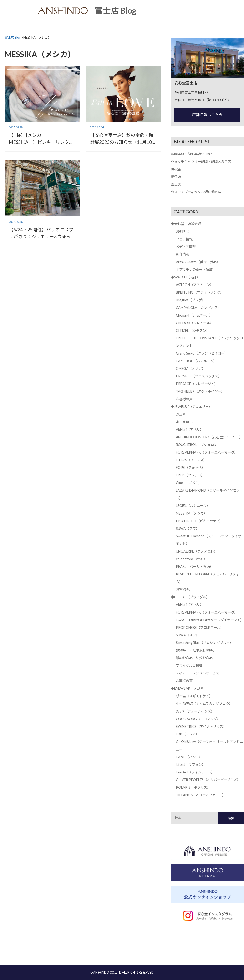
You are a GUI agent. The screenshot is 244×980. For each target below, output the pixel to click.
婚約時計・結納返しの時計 (196, 650)
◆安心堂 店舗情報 (186, 224)
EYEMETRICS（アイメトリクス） (201, 726)
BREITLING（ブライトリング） (200, 292)
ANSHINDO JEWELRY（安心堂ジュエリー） (209, 437)
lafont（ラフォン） (191, 765)
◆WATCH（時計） (185, 277)
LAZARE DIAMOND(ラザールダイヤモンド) (209, 620)
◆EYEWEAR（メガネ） (189, 688)
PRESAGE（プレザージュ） (197, 384)
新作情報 (183, 254)
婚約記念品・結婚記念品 (194, 658)
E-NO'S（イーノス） (191, 460)
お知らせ (183, 231)
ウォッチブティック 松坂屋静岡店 (196, 192)
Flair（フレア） (187, 734)
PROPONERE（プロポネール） (200, 627)
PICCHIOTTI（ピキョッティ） (199, 521)
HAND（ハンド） (189, 757)
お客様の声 (184, 399)
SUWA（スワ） (188, 528)
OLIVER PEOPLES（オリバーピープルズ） (208, 780)
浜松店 (176, 169)
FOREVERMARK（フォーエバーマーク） (207, 452)
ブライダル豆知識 (189, 666)
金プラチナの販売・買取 (194, 270)
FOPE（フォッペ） (190, 468)
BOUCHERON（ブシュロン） (198, 445)
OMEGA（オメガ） (191, 369)
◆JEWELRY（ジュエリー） (191, 407)
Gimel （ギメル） (189, 483)
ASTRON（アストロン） (195, 285)
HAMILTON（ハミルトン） (196, 361)
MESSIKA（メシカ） (191, 513)
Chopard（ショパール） (194, 315)
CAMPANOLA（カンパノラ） (198, 308)
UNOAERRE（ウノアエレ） (197, 551)
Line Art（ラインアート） (195, 772)
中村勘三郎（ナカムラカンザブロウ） (204, 704)
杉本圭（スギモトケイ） (194, 696)
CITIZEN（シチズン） (193, 330)
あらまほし (184, 422)
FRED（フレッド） (190, 475)
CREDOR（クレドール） (195, 323)
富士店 (176, 184)
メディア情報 (186, 247)
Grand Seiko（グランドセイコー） (202, 353)
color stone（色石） (191, 559)
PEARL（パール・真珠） (194, 567)
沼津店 (176, 177)
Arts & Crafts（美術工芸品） (198, 262)
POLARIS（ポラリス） (193, 787)
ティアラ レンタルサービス (197, 673)
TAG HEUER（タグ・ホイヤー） (200, 391)
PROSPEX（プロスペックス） (199, 376)
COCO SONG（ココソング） (198, 719)
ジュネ (181, 414)
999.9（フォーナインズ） (195, 711)
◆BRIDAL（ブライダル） (190, 597)
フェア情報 (184, 239)
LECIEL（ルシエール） (193, 506)
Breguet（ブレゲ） (191, 300)
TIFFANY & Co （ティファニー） (201, 795)
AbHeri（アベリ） (190, 429)
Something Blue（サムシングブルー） (204, 643)
